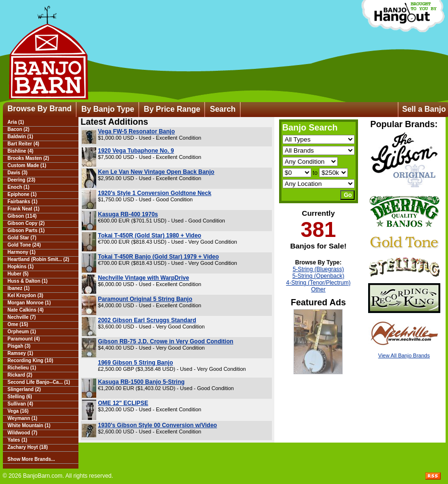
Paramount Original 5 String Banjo (145, 299)
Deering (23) (22, 180)
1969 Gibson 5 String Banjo (136, 363)
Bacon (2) (19, 129)
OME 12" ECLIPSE (123, 403)
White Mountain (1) (29, 425)
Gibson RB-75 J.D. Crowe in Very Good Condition (166, 341)
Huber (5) (18, 274)
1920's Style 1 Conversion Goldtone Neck (155, 193)
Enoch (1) (19, 187)
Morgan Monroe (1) (29, 303)
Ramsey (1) (20, 353)
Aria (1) (16, 122)
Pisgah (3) (19, 346)
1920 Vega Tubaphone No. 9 (136, 151)
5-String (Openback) (318, 276)
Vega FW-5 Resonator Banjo (137, 131)
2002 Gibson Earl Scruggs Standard (147, 320)
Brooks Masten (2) (29, 158)
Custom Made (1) (27, 165)
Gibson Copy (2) (26, 223)
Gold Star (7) (22, 238)
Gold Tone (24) (24, 245)
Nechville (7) (22, 317)
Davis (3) (18, 173)
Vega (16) (18, 411)
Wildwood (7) (23, 433)
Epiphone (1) (22, 194)
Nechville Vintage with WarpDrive (144, 278)
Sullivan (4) (20, 404)
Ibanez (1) (19, 288)
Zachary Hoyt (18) (28, 447)
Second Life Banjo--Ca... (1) (39, 382)
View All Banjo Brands (404, 355)
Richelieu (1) (22, 368)
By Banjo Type (108, 109)
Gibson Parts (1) (26, 230)
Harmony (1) (22, 252)
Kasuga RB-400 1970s (128, 214)
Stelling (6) (20, 397)
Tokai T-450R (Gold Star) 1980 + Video (150, 235)
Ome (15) (18, 324)
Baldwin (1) (20, 137)
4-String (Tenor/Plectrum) (318, 283)
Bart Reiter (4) (24, 144)
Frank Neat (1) (24, 209)
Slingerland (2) (24, 389)
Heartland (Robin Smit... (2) (38, 259)
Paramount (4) (24, 339)
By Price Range (172, 109)
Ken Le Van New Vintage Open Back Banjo (156, 172)
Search (223, 109)
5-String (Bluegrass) (318, 269)
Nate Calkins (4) (26, 310)
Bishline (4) (21, 151)
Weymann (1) (23, 418)
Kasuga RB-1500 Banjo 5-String (141, 382)
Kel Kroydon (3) (26, 295)
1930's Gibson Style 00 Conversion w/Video (158, 425)
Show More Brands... (32, 459)
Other (318, 289)
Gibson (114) (22, 216)
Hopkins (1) (21, 267)
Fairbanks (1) (23, 202)
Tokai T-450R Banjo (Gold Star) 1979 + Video (159, 257)
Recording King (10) (31, 360)
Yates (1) (18, 440)
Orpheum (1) (22, 332)
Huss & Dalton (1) (28, 281)
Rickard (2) (20, 375)
